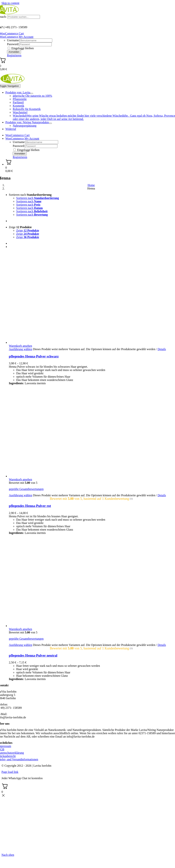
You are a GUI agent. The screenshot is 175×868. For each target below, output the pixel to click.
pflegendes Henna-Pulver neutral (33, 655)
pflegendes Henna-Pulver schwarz (34, 356)
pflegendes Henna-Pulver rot (30, 506)
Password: (13, 44)
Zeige (20, 227)
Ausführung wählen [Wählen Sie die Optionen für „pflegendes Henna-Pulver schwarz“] (21, 349)
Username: (13, 40)
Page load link (10, 772)
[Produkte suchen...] (24, 17)
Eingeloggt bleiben (21, 48)
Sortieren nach (30, 195)
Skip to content (10, 3)
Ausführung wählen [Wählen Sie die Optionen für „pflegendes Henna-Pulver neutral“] (21, 645)
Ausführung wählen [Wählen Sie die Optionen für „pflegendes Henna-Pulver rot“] (21, 495)
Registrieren (14, 55)
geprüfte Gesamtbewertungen (26, 489)
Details (162, 349)
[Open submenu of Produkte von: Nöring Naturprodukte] (50, 123)
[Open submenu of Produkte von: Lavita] (32, 93)
